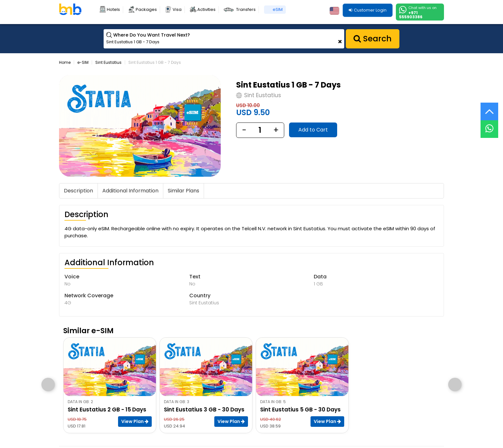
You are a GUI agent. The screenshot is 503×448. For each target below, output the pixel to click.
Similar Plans (183, 191)
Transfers (246, 9)
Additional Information (130, 191)
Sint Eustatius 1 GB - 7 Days (155, 62)
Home (65, 62)
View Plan (135, 421)
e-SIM (83, 62)
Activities (206, 9)
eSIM (278, 9)
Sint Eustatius (108, 62)
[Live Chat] (489, 125)
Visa (177, 9)
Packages (146, 9)
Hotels (113, 9)
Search (373, 39)
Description (78, 191)
